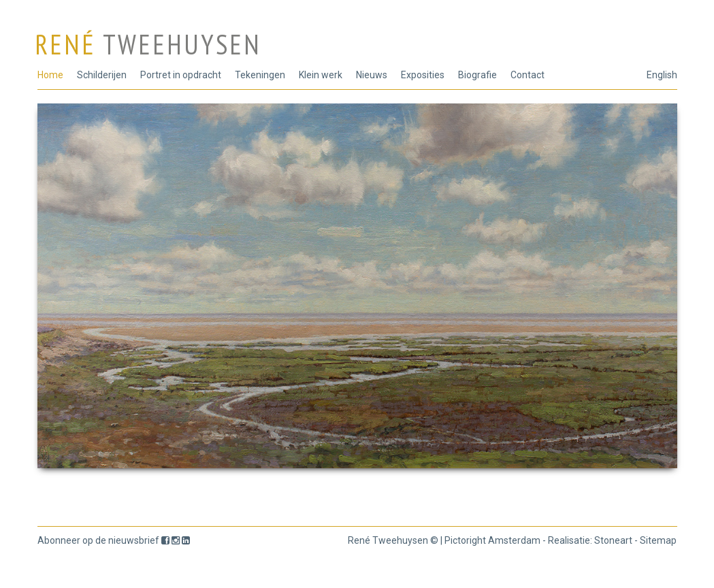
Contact (528, 75)
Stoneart (613, 540)
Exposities (423, 75)
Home (50, 75)
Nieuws (372, 75)
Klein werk (321, 75)
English (662, 75)
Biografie (477, 75)
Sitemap (658, 540)
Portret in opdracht (181, 75)
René (148, 44)
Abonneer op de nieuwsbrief (98, 540)
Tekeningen (260, 75)
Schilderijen (102, 75)
